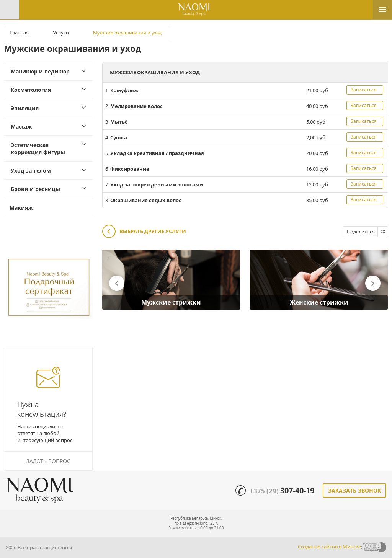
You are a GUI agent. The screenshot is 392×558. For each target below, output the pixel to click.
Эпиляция (25, 108)
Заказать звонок (354, 490)
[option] (171, 280)
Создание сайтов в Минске (329, 547)
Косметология (31, 90)
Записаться (364, 90)
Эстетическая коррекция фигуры (38, 148)
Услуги (61, 33)
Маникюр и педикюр (40, 71)
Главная (19, 33)
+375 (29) (282, 491)
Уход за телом (31, 170)
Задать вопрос (48, 461)
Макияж (21, 208)
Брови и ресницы (35, 189)
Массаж (21, 126)
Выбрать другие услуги (144, 232)
